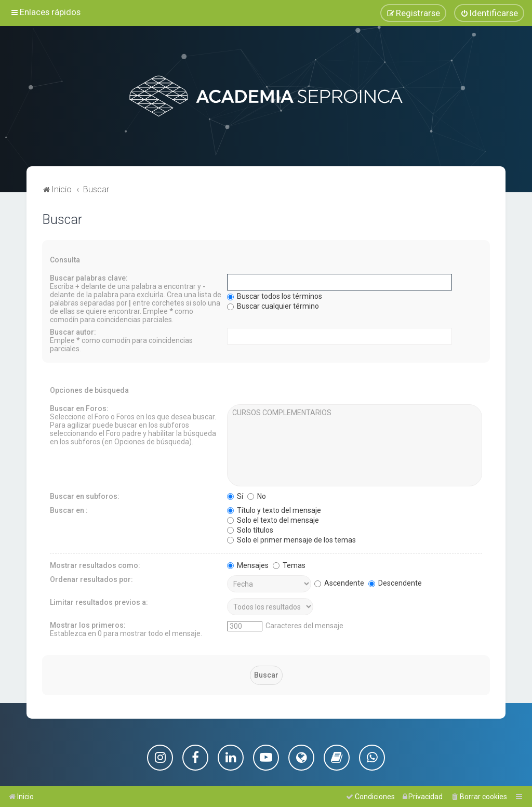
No (257, 495)
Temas (289, 564)
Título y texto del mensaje (274, 509)
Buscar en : (69, 509)
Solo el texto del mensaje (273, 519)
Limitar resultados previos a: (99, 601)
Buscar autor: (73, 331)
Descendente (395, 582)
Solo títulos (250, 529)
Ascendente (339, 582)
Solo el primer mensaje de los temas (291, 539)
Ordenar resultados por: (91, 578)
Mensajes (248, 564)
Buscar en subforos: (85, 495)
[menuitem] (489, 13)
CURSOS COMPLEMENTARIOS (355, 412)
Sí (235, 495)
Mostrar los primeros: (88, 624)
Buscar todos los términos (275, 295)
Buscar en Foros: (79, 407)
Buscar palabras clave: (89, 277)
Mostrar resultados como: (95, 564)
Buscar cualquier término (273, 305)
